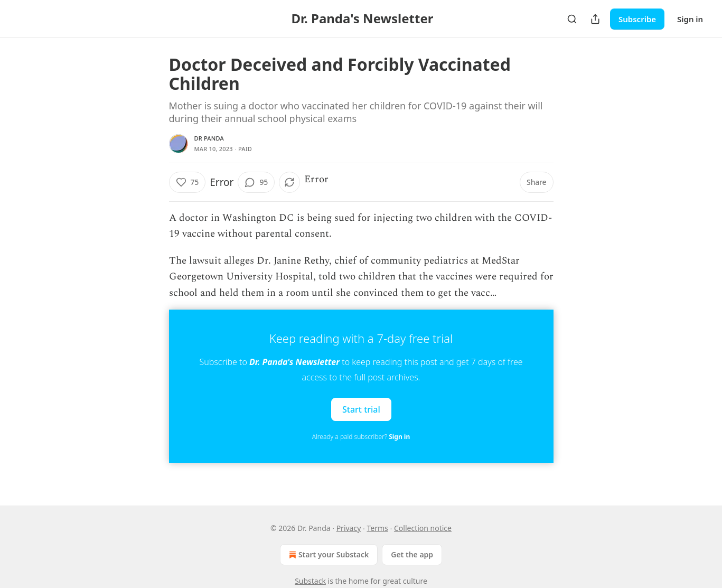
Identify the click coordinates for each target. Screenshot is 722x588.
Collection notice (423, 528)
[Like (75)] (187, 182)
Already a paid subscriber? (361, 437)
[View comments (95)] (256, 182)
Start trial (361, 409)
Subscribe (637, 19)
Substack (310, 581)
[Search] (572, 19)
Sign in (690, 19)
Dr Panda (209, 138)
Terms (378, 528)
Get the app (412, 554)
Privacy (349, 528)
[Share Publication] (595, 19)
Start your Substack (328, 555)
